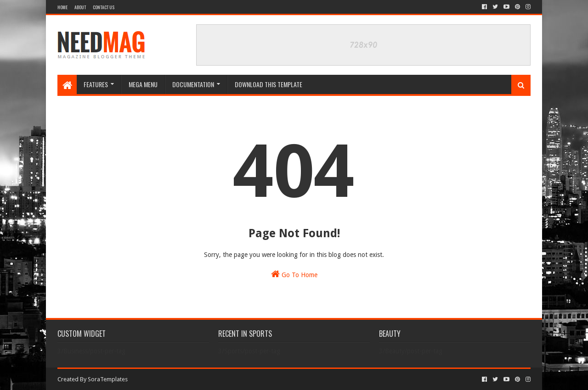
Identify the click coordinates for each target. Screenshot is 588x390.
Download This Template (269, 84)
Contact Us (104, 7)
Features (96, 84)
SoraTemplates (108, 379)
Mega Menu (143, 84)
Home (62, 7)
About (80, 7)
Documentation (193, 84)
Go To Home (294, 274)
